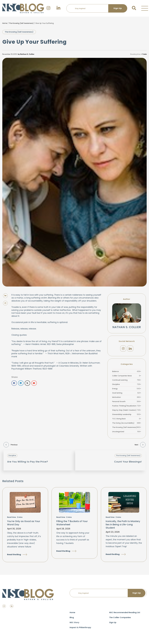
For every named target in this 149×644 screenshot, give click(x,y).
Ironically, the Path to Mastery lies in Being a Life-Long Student (123, 525)
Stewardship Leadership (127, 415)
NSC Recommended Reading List (125, 613)
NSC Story (74, 623)
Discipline (127, 385)
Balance (127, 372)
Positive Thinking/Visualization (127, 407)
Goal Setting (127, 394)
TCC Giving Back (127, 420)
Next (140, 446)
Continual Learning (127, 381)
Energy (127, 389)
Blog (72, 618)
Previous (10, 446)
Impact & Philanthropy (80, 628)
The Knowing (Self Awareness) (21, 23)
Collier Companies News (127, 377)
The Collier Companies (120, 618)
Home (5, 23)
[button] (145, 8)
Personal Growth (127, 402)
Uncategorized (127, 432)
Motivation (127, 398)
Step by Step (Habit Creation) (127, 411)
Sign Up (113, 623)
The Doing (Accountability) (127, 424)
